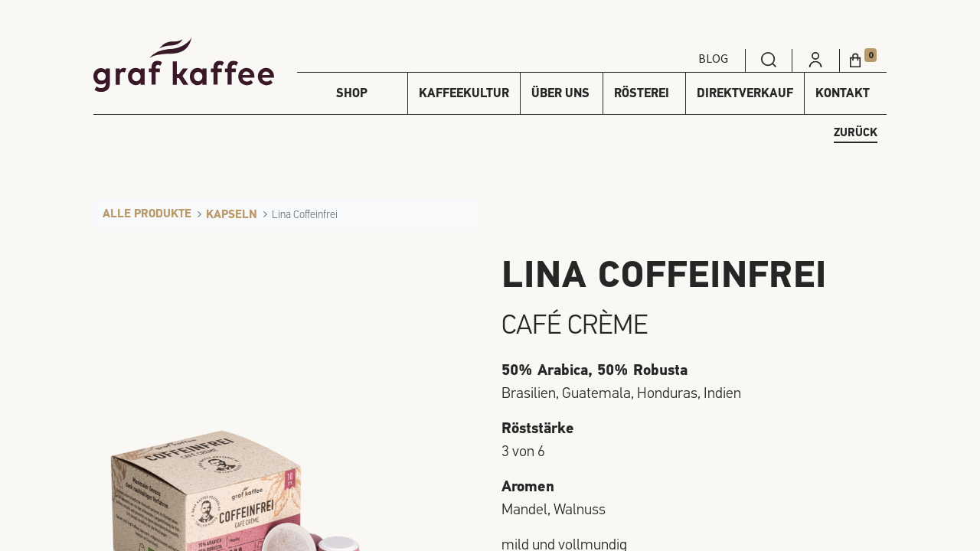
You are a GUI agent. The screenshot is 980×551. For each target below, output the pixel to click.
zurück (856, 134)
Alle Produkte (147, 215)
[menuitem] (769, 58)
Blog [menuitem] (713, 58)
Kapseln (232, 215)
